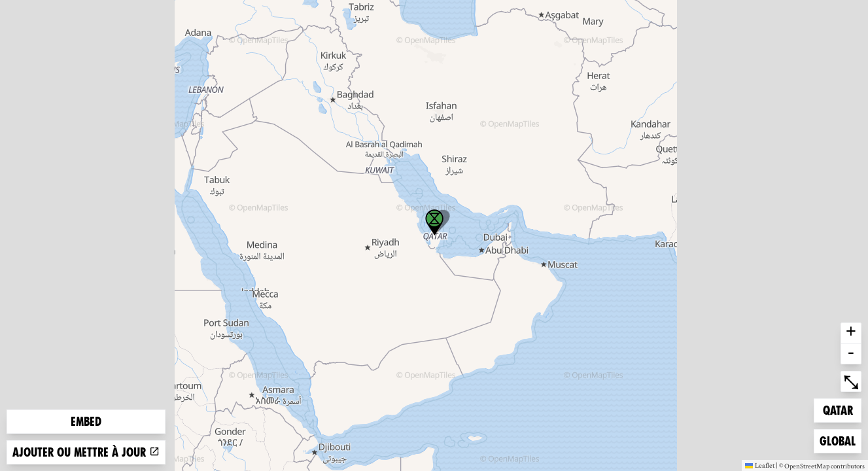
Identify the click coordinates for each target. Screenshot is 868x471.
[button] (434, 222)
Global (840, 440)
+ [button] (851, 333)
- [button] (851, 354)
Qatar (842, 409)
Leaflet (760, 465)
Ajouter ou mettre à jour (86, 452)
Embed (86, 422)
